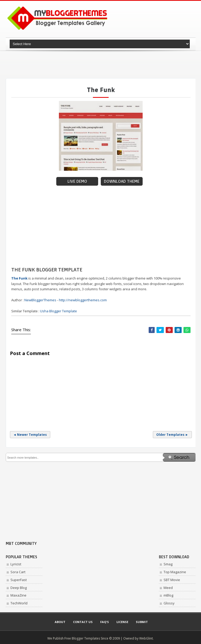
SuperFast (19, 580)
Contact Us (83, 622)
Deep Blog (19, 588)
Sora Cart (18, 572)
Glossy (169, 603)
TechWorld (19, 603)
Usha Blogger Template (58, 311)
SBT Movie (172, 580)
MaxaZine (18, 595)
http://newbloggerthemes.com (83, 300)
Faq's (105, 622)
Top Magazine (175, 572)
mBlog (168, 595)
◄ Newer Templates (30, 435)
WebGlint (146, 638)
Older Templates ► (172, 435)
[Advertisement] (101, 64)
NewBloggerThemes (40, 300)
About (60, 622)
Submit (142, 622)
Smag (168, 564)
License (122, 622)
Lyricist (16, 564)
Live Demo (77, 181)
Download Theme (122, 181)
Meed (168, 588)
